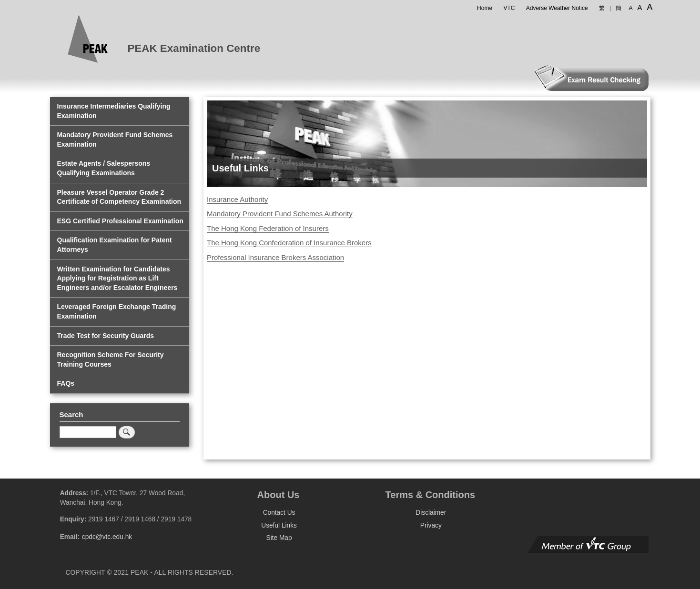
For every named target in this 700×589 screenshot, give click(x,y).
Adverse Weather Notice (557, 8)
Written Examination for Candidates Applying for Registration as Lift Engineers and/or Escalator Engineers (117, 278)
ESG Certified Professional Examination (120, 221)
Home (485, 8)
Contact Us (279, 513)
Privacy (431, 525)
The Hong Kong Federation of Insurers (268, 228)
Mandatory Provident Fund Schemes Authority (280, 214)
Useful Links (279, 525)
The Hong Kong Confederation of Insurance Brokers (289, 243)
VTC (509, 8)
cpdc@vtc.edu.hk (107, 537)
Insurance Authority (237, 199)
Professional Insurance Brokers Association (275, 257)
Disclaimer (431, 513)
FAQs (66, 383)
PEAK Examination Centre (194, 48)
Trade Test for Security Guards (106, 336)
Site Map (279, 538)
